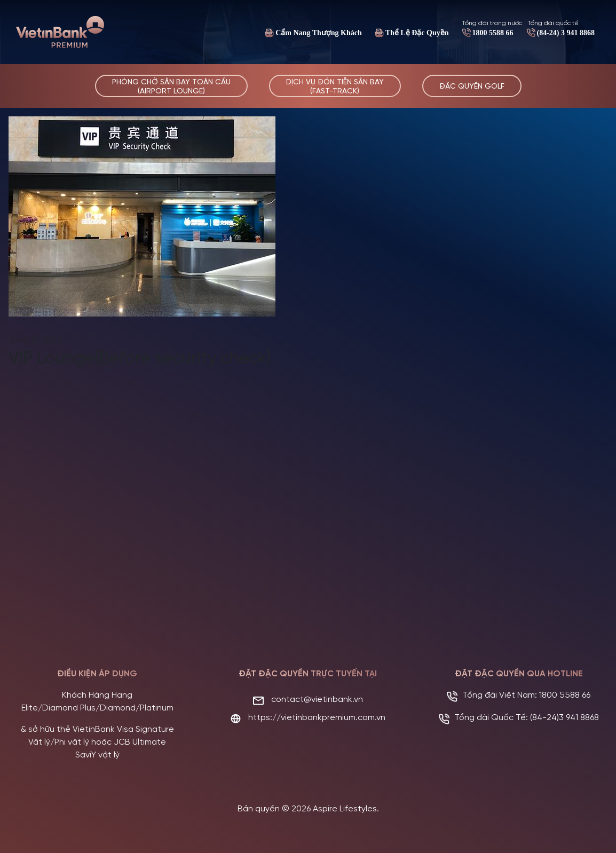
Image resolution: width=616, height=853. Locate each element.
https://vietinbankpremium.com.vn (317, 717)
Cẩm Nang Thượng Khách (319, 33)
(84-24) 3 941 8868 (566, 33)
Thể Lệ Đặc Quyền (417, 33)
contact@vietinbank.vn (317, 698)
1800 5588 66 (493, 33)
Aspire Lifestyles (345, 808)
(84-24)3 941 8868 (564, 717)
